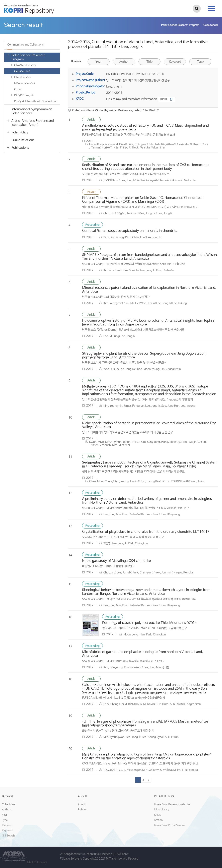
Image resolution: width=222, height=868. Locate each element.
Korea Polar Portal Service (169, 825)
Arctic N (159, 820)
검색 (197, 9)
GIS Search (8, 836)
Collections (9, 804)
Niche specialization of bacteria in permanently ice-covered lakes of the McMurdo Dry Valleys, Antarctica (149, 425)
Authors (7, 810)
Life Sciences (22, 77)
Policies (82, 810)
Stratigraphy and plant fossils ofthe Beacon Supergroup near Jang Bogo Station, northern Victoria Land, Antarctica (144, 356)
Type (200, 62)
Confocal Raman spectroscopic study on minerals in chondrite (130, 231)
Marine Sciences (25, 83)
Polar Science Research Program (28, 57)
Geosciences (22, 71)
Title (149, 62)
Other (18, 89)
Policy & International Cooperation (36, 101)
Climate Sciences (25, 65)
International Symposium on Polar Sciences (32, 111)
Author (124, 62)
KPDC (166, 99)
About (82, 804)
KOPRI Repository (29, 9)
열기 (8, 55)
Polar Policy (20, 133)
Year (99, 62)
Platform (7, 825)
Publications (20, 148)
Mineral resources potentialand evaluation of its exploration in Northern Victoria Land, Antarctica (149, 290)
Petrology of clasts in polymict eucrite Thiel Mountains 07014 (149, 623)
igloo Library (162, 810)
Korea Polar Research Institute (172, 804)
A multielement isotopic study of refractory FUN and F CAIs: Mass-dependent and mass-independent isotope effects (145, 128)
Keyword (175, 62)
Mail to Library (37, 862)
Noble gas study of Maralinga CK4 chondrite (117, 561)
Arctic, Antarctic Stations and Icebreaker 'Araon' (33, 123)
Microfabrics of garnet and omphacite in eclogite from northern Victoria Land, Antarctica (143, 654)
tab (211, 8)
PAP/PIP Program (25, 95)
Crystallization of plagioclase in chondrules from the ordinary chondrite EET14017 (146, 532)
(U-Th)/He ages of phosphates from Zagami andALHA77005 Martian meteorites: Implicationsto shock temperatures (146, 724)
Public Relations (23, 140)
